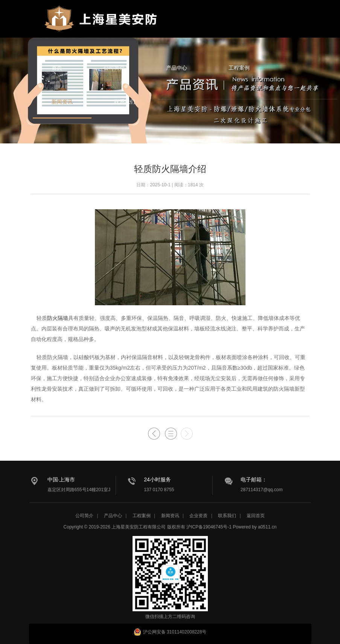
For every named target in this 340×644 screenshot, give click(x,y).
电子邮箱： (254, 480)
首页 (57, 68)
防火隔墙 (58, 318)
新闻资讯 (62, 102)
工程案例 (239, 68)
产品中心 (177, 68)
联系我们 (125, 102)
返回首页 (256, 516)
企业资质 (198, 516)
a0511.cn (267, 527)
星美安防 (102, 24)
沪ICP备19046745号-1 (209, 527)
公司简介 (114, 68)
